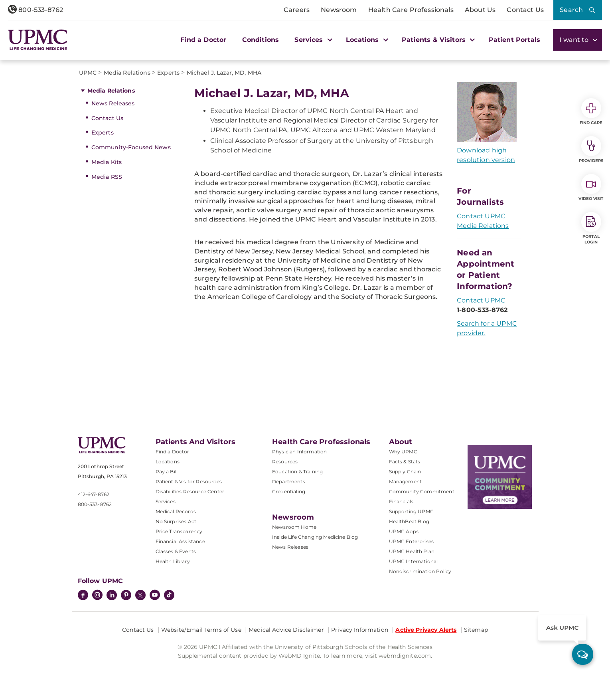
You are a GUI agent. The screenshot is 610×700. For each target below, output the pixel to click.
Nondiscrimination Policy (420, 571)
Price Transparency (179, 531)
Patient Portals (514, 40)
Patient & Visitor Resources (189, 481)
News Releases (113, 103)
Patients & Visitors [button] (437, 40)
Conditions (261, 40)
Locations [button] (366, 40)
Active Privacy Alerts (426, 630)
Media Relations (111, 91)
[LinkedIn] (112, 596)
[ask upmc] (583, 654)
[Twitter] (140, 595)
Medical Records (176, 511)
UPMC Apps (404, 531)
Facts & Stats (405, 462)
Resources (285, 462)
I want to (577, 40)
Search (571, 10)
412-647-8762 (94, 494)
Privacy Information (360, 630)
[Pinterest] (126, 596)
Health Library (173, 561)
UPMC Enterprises (412, 541)
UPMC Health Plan (412, 551)
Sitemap (476, 630)
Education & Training (297, 472)
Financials (401, 501)
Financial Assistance (180, 541)
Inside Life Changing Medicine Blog (315, 537)
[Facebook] (83, 596)
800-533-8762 (36, 10)
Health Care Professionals (411, 10)
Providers (591, 150)
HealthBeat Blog (409, 521)
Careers (297, 10)
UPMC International (414, 561)
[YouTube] (155, 596)
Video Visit (591, 188)
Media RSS (107, 177)
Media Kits (107, 162)
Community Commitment (422, 491)
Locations (168, 462)
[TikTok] (169, 595)
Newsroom (339, 10)
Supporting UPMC (411, 511)
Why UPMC (403, 452)
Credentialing (289, 491)
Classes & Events (176, 551)
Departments (289, 481)
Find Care (591, 112)
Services (166, 501)
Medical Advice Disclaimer (286, 630)
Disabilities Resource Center (190, 491)
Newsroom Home (294, 527)
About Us (480, 10)
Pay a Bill (167, 472)
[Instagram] (97, 596)
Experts (103, 132)
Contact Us (525, 10)
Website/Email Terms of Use (201, 630)
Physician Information (299, 452)
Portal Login (591, 228)
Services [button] (312, 40)
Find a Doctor (203, 40)
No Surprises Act (176, 521)
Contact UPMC (481, 300)
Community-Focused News (131, 147)
